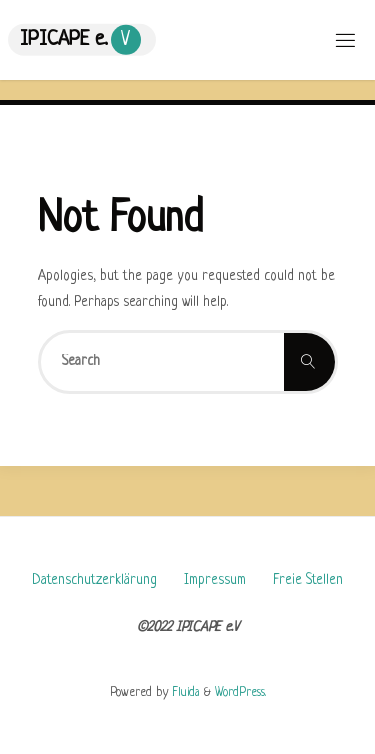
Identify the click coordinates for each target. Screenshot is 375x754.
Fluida (184, 693)
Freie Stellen (308, 580)
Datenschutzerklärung (94, 580)
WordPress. (240, 693)
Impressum (215, 580)
